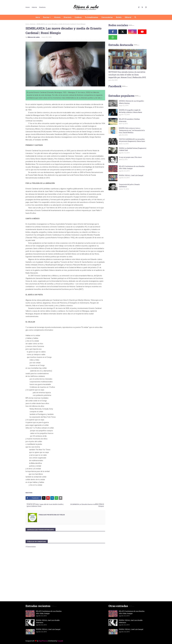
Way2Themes (43, 641)
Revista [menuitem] (46, 17)
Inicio (27, 24)
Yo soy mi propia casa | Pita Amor (130, 157)
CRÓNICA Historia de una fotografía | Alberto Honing (131, 102)
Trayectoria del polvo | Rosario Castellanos (129, 186)
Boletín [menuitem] (119, 17)
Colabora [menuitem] (78, 17)
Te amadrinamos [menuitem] (92, 17)
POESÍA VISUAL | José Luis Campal (131, 175)
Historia (34, 7)
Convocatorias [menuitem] (107, 17)
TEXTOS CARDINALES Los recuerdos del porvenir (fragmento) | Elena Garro (132, 140)
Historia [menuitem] (57, 17)
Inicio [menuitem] (38, 17)
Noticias (33, 24)
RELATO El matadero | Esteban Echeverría (129, 120)
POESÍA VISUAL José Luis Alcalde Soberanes (48, 621)
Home (28, 7)
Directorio (42, 7)
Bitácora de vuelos (34, 37)
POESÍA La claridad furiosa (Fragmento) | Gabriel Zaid (133, 149)
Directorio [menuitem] (68, 17)
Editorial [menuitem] (128, 17)
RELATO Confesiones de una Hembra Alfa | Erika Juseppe (132, 167)
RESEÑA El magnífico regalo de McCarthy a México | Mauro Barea (130, 111)
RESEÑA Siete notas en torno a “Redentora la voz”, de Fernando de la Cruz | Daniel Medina (132, 130)
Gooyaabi (60, 641)
